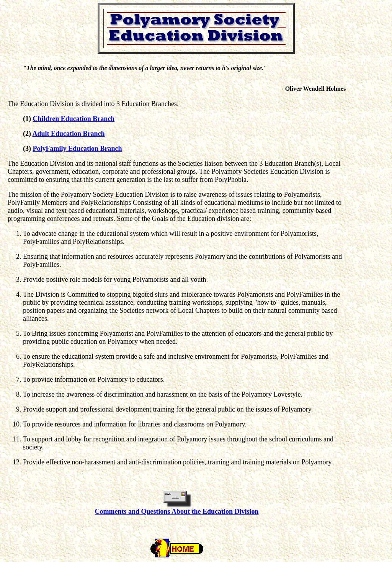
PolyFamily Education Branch (78, 149)
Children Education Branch (74, 119)
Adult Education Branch (69, 134)
